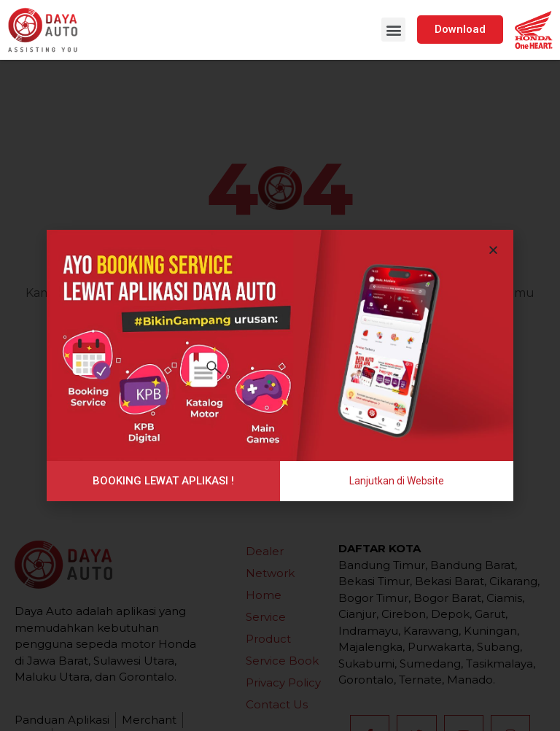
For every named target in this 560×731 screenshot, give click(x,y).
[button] (393, 30)
